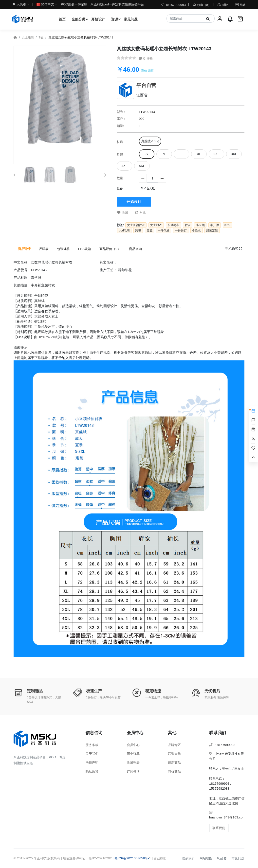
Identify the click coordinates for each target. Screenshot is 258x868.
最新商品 (174, 763)
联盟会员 (174, 754)
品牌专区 (174, 745)
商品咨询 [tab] (135, 249)
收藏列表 (133, 763)
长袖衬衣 (173, 225)
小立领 (200, 225)
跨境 (138, 230)
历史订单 (133, 754)
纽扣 (227, 225)
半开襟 (215, 225)
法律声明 (92, 763)
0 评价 (146, 58)
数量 (120, 178)
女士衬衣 (156, 225)
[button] (15, 175)
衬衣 (188, 225)
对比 (140, 213)
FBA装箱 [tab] (85, 249)
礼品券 (222, 858)
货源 (149, 230)
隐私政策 (92, 771)
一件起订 (181, 230)
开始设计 (98, 19)
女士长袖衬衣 (136, 225)
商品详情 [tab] (24, 249)
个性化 (197, 230)
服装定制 (212, 230)
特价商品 (174, 771)
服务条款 (92, 745)
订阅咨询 (133, 771)
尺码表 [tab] (44, 249)
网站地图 (206, 858)
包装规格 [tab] (63, 249)
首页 (62, 19)
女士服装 (28, 37)
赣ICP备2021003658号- (132, 858)
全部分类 (78, 19)
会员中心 (133, 745)
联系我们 (219, 828)
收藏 (123, 213)
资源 (114, 19)
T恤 (41, 37)
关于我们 (92, 754)
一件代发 (164, 230)
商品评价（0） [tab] (110, 249)
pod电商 (124, 230)
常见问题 (131, 19)
